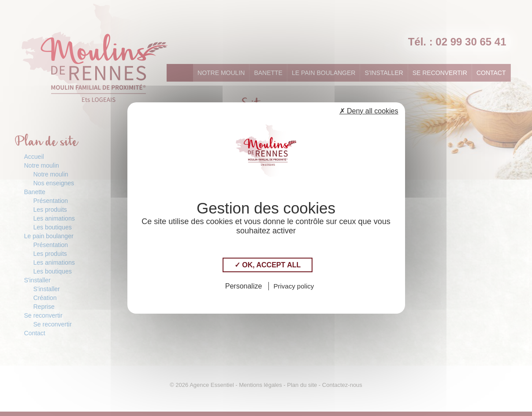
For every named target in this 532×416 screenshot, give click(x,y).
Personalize (244, 286)
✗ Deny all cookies (369, 111)
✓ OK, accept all (268, 265)
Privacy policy (294, 286)
